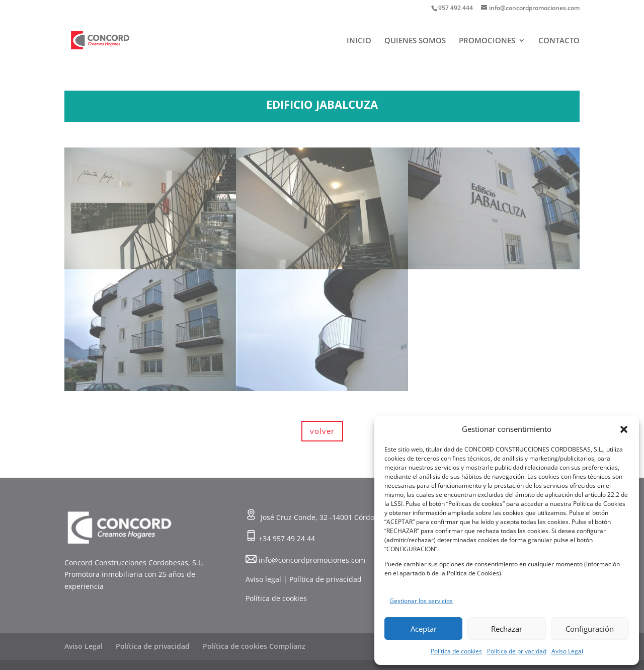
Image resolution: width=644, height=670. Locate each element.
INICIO (359, 41)
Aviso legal (263, 579)
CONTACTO (559, 41)
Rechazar (507, 629)
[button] (624, 429)
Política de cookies (456, 651)
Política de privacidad (517, 651)
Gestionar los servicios (421, 601)
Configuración (590, 629)
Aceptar (424, 629)
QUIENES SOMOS (415, 41)
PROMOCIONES (487, 41)
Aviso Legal (567, 651)
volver (322, 431)
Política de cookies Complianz (254, 646)
